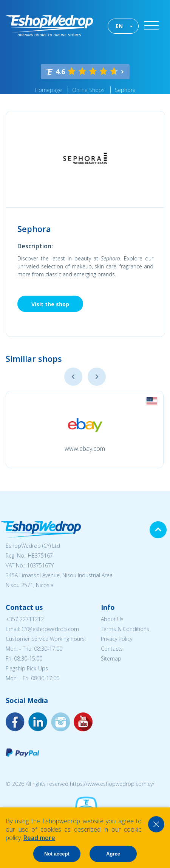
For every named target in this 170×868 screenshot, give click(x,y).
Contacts (112, 649)
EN (119, 26)
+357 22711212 (25, 619)
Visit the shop (50, 304)
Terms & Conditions (125, 629)
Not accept (57, 854)
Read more (39, 838)
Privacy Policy (117, 639)
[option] (85, 429)
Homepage (48, 90)
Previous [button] (73, 377)
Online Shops (88, 90)
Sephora (125, 90)
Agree (113, 854)
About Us (112, 619)
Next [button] (97, 377)
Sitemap (111, 658)
